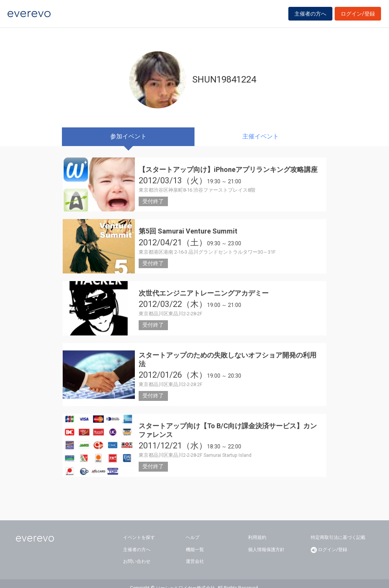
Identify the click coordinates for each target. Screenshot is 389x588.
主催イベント (261, 136)
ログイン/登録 (358, 16)
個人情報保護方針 (266, 540)
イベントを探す (139, 529)
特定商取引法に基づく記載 (338, 529)
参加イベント (128, 136)
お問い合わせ (137, 553)
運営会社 (195, 553)
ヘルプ (193, 529)
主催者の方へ (310, 16)
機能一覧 (195, 540)
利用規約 (257, 529)
